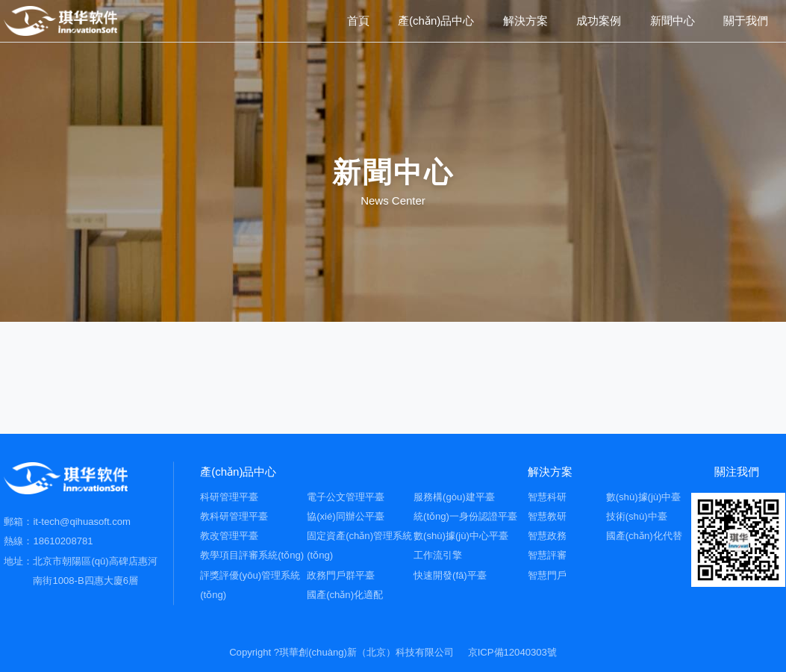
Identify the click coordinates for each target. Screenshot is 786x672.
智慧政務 (547, 536)
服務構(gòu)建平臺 (454, 497)
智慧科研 (547, 497)
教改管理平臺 (229, 536)
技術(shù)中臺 (637, 516)
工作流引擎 (438, 555)
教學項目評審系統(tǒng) (252, 555)
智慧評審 (547, 555)
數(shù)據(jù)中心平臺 (461, 536)
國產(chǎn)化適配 (345, 595)
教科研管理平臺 (234, 516)
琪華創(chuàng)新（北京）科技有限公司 (367, 652)
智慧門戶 (547, 575)
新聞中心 (673, 21)
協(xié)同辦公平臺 (346, 516)
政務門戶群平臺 (341, 575)
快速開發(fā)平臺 (450, 575)
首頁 (358, 21)
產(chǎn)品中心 (436, 21)
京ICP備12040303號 (512, 652)
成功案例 (599, 21)
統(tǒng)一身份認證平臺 (465, 516)
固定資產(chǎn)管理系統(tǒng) (359, 545)
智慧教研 (547, 516)
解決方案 (525, 21)
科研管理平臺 (229, 497)
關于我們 (746, 21)
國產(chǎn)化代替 (644, 536)
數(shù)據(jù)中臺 (644, 497)
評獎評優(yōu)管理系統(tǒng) (250, 585)
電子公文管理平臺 (346, 497)
